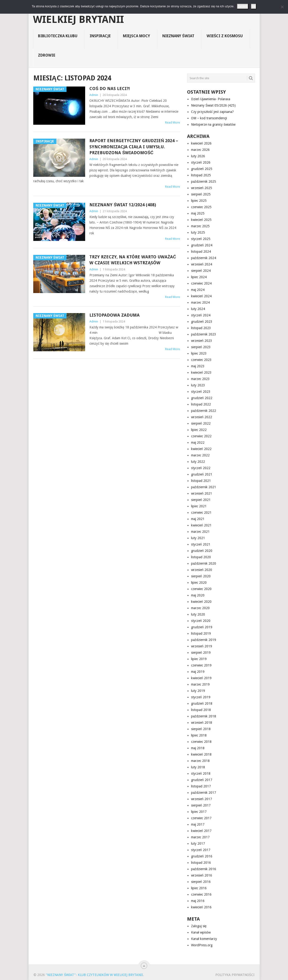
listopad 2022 (201, 404)
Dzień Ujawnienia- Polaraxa (211, 99)
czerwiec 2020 (201, 589)
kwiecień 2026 (201, 143)
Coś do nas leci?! (110, 89)
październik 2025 (204, 182)
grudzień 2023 (202, 322)
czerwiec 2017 (201, 818)
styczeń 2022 (201, 468)
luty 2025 (198, 232)
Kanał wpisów (201, 932)
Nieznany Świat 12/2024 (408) (123, 205)
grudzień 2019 (202, 627)
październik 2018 (204, 716)
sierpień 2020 (201, 576)
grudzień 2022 (202, 398)
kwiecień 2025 (201, 220)
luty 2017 (198, 844)
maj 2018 (198, 748)
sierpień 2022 (201, 423)
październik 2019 (204, 640)
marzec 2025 (200, 226)
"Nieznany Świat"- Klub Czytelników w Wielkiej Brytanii (137, 15)
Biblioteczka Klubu (58, 36)
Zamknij (243, 6)
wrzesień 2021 (202, 493)
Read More (173, 122)
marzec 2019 (200, 684)
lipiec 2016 (199, 888)
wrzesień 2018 (202, 723)
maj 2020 (198, 595)
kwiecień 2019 (201, 678)
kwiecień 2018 (201, 754)
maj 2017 (198, 824)
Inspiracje (100, 36)
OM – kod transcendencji (209, 118)
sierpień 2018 (201, 729)
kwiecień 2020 (201, 602)
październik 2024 (204, 258)
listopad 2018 (201, 710)
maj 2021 (198, 519)
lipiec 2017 (199, 812)
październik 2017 (204, 793)
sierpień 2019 (201, 653)
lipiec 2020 (199, 583)
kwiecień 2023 (201, 372)
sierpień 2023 (201, 347)
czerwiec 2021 (201, 513)
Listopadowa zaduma (115, 315)
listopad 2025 (201, 175)
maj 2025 (198, 213)
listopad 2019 (201, 633)
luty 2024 (198, 309)
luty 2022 (198, 462)
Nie (254, 6)
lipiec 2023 (199, 353)
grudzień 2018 (202, 703)
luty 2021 (198, 538)
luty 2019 (198, 691)
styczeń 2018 (201, 773)
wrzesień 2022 (202, 417)
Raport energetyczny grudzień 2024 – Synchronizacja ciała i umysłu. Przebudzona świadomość (134, 147)
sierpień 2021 (201, 500)
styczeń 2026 (201, 162)
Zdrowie (47, 55)
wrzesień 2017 (202, 799)
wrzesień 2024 (202, 264)
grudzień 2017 (202, 780)
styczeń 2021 (201, 544)
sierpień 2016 (201, 882)
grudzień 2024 (202, 245)
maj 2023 (198, 366)
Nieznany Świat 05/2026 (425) (213, 105)
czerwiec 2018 (201, 742)
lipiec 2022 (199, 430)
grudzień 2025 (202, 169)
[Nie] (282, 7)
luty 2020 (198, 614)
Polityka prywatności (235, 975)
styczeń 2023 (201, 392)
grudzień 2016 (202, 856)
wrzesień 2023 (202, 341)
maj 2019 (198, 672)
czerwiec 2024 (201, 283)
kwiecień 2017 (201, 831)
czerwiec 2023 (201, 360)
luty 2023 (198, 385)
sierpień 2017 (201, 805)
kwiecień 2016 (201, 907)
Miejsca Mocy (136, 36)
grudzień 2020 (202, 551)
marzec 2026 (200, 150)
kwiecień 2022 (201, 449)
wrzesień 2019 (202, 646)
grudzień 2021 (202, 474)
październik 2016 (204, 869)
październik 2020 (204, 563)
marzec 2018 (200, 761)
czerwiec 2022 (201, 436)
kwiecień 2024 (201, 296)
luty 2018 (198, 767)
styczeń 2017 (201, 850)
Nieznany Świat (178, 36)
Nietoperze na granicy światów (213, 124)
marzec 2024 (200, 302)
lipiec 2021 (199, 506)
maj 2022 (198, 442)
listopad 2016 (201, 863)
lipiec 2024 (199, 277)
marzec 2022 (200, 455)
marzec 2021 (200, 532)
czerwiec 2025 (201, 207)
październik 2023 (204, 334)
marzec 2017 (200, 837)
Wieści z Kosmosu (225, 36)
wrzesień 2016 (202, 875)
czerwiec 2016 (201, 894)
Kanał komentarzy (204, 939)
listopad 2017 (201, 786)
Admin (94, 95)
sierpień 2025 (201, 194)
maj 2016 (198, 901)
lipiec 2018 (199, 735)
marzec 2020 (200, 608)
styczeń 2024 (201, 315)
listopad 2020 (201, 557)
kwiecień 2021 (201, 525)
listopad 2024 (201, 252)
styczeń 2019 (201, 697)
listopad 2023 (201, 328)
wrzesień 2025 (202, 188)
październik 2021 (204, 487)
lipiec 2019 (199, 659)
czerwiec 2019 (201, 665)
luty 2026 (198, 156)
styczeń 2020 (201, 621)
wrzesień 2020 (202, 570)
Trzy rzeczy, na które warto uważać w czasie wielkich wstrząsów (133, 260)
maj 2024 (198, 290)
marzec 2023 (200, 379)
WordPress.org (202, 945)
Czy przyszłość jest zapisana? (212, 112)
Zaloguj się (199, 926)
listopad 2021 (201, 481)
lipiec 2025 (199, 201)
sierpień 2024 (201, 271)
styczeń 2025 (201, 239)
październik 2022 (204, 411)
